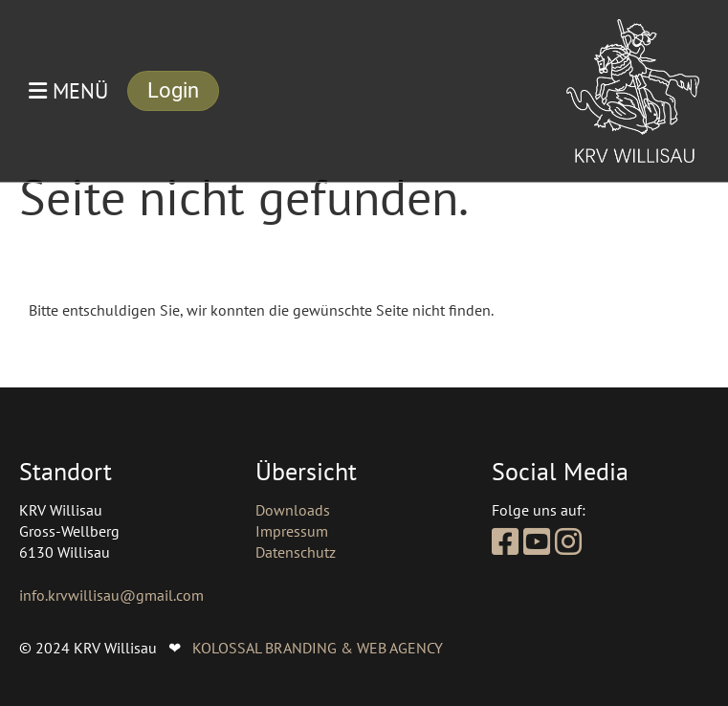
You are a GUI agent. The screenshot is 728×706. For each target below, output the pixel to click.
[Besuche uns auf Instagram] (568, 541)
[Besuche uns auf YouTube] (537, 541)
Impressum (292, 531)
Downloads (293, 510)
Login (173, 90)
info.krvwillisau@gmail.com (111, 595)
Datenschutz (296, 552)
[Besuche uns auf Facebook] (505, 541)
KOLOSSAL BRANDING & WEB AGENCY (318, 648)
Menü (68, 91)
